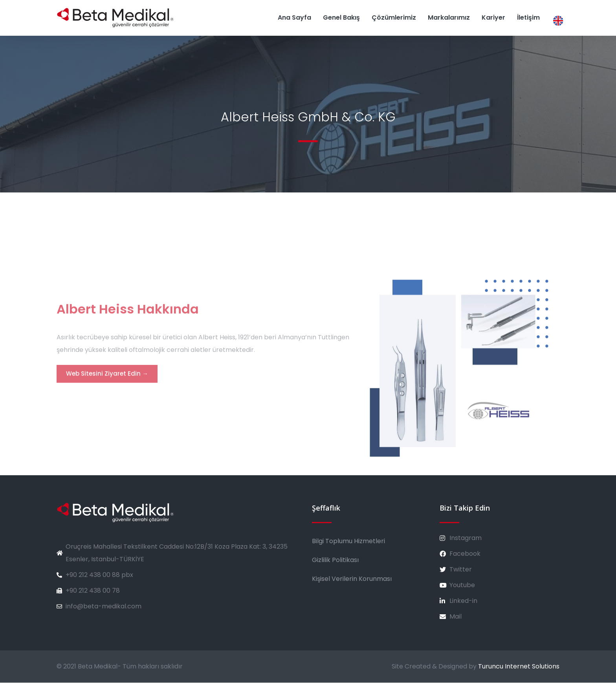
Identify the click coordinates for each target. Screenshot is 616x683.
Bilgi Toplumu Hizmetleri (348, 541)
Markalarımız (449, 17)
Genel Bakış (341, 17)
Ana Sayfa (294, 17)
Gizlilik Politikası (335, 560)
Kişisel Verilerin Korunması (352, 579)
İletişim (528, 17)
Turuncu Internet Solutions (519, 667)
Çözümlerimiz (394, 17)
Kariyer (493, 17)
